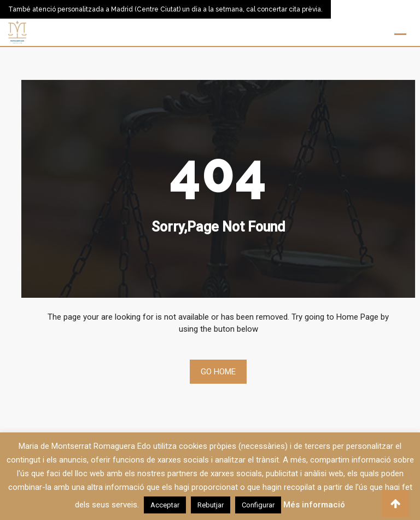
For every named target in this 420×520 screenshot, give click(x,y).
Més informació (314, 505)
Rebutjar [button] (211, 505)
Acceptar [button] (165, 505)
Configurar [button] (258, 505)
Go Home (218, 372)
